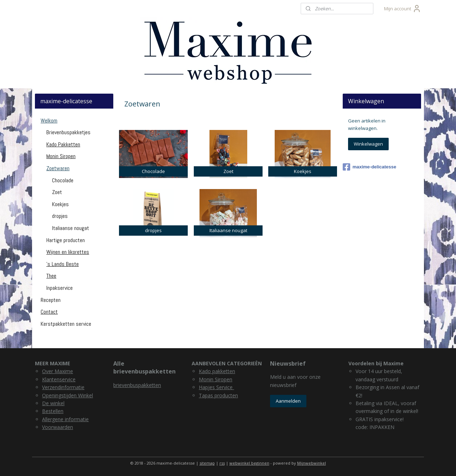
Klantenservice (59, 379)
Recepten (51, 300)
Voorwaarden (58, 427)
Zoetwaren (58, 168)
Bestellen (53, 411)
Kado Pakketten (63, 144)
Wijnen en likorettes (68, 252)
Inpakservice (59, 288)
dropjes (60, 216)
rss (222, 463)
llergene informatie (67, 419)
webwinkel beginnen (249, 463)
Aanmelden (288, 401)
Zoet (57, 192)
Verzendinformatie (63, 387)
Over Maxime (58, 371)
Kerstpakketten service (66, 324)
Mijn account (403, 9)
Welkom (49, 121)
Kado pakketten (217, 371)
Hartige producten (66, 240)
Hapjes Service (216, 387)
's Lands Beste (63, 264)
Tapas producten (218, 395)
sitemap (207, 463)
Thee (51, 276)
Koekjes (60, 204)
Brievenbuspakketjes (68, 132)
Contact (49, 312)
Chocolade (63, 180)
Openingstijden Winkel (68, 395)
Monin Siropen (61, 156)
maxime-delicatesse (369, 167)
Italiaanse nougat (71, 228)
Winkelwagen (368, 144)
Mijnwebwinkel (312, 463)
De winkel (53, 403)
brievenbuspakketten (137, 385)
